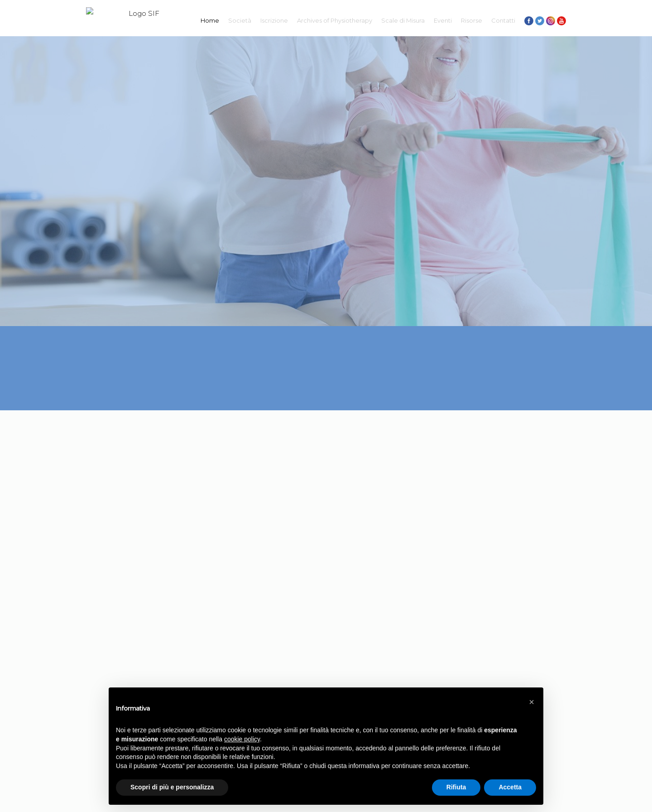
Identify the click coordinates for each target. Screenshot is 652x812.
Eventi (443, 20)
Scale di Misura (403, 20)
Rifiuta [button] (456, 787)
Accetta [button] (510, 787)
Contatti (503, 20)
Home (210, 20)
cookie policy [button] (242, 739)
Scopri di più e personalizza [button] (172, 787)
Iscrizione (274, 20)
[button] (532, 702)
